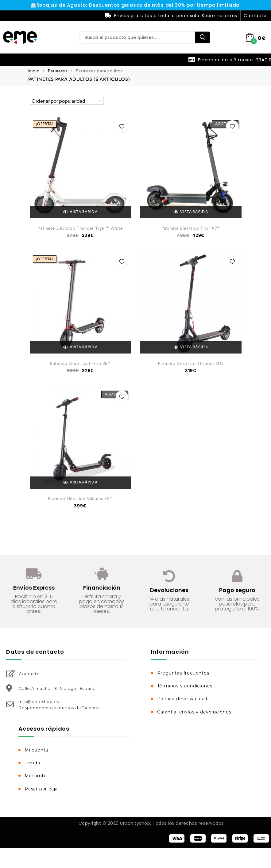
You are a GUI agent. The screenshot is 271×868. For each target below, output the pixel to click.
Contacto (255, 16)
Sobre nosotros (219, 16)
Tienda (32, 763)
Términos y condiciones (185, 686)
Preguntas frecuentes (183, 673)
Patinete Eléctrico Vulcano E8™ (80, 499)
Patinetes (58, 71)
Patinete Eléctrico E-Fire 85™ (80, 363)
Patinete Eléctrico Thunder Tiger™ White (80, 228)
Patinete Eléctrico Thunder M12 (191, 363)
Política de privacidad (182, 699)
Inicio (34, 71)
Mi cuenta (36, 750)
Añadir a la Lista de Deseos (122, 126)
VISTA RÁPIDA (80, 212)
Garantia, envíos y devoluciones (194, 712)
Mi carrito (36, 776)
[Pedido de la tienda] (67, 101)
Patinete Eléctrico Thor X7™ (191, 228)
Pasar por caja (41, 789)
